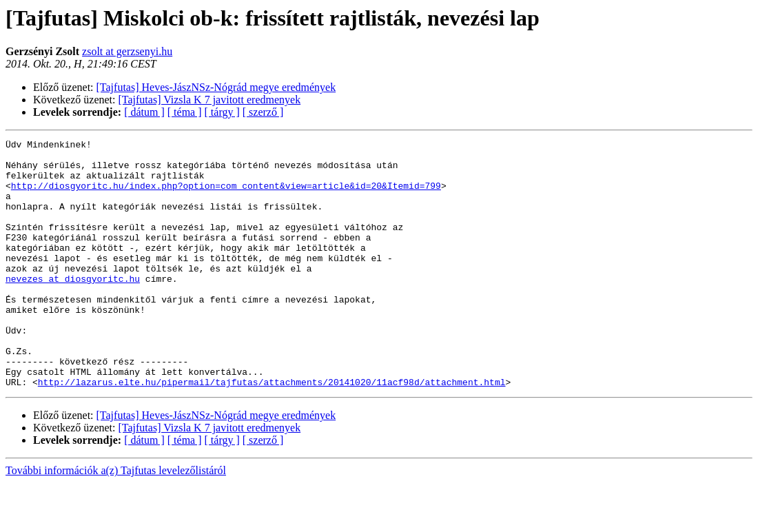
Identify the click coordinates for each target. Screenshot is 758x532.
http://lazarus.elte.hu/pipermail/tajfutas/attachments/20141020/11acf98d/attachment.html (272, 431)
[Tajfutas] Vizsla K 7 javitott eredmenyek (210, 100)
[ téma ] (185, 112)
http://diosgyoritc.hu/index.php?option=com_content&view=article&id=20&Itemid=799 (226, 196)
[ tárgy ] (222, 112)
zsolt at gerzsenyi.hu (127, 51)
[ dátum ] (144, 112)
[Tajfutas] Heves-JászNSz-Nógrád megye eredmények (216, 87)
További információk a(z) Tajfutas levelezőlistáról (116, 520)
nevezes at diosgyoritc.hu (73, 307)
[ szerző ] (263, 112)
